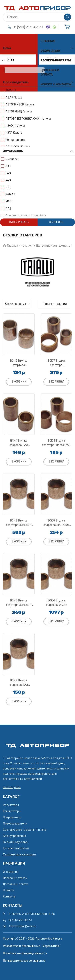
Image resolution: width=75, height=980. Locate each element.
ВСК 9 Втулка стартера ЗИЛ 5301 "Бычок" (19, 523)
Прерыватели (12, 817)
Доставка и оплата (50, 72)
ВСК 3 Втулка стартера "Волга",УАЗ (56, 443)
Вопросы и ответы (56, 60)
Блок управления (14, 836)
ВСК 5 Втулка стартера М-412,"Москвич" (19, 363)
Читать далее (12, 787)
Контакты (63, 84)
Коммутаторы (12, 811)
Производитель (16, 82)
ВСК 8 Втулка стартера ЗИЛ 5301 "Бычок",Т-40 (56, 523)
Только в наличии (55, 304)
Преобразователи (15, 824)
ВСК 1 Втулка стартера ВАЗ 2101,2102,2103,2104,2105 (19, 443)
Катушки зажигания (16, 848)
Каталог (27, 246)
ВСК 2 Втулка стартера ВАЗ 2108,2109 (19, 683)
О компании (50, 51)
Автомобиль (13, 151)
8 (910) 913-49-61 (29, 27)
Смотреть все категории (19, 855)
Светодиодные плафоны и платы (25, 830)
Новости (48, 84)
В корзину (19, 382)
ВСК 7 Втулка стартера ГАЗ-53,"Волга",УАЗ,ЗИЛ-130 (56, 363)
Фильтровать (19, 222)
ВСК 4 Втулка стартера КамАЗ (56, 603)
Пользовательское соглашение (24, 961)
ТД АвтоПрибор (38, 744)
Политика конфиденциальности (25, 953)
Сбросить (56, 222)
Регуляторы (11, 805)
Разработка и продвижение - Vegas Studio (31, 946)
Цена (7, 48)
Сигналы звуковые (15, 842)
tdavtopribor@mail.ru (22, 926)
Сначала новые (16, 304)
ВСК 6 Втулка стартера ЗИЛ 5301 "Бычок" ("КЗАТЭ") (19, 603)
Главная (48, 41)
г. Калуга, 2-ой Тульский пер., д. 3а (32, 914)
